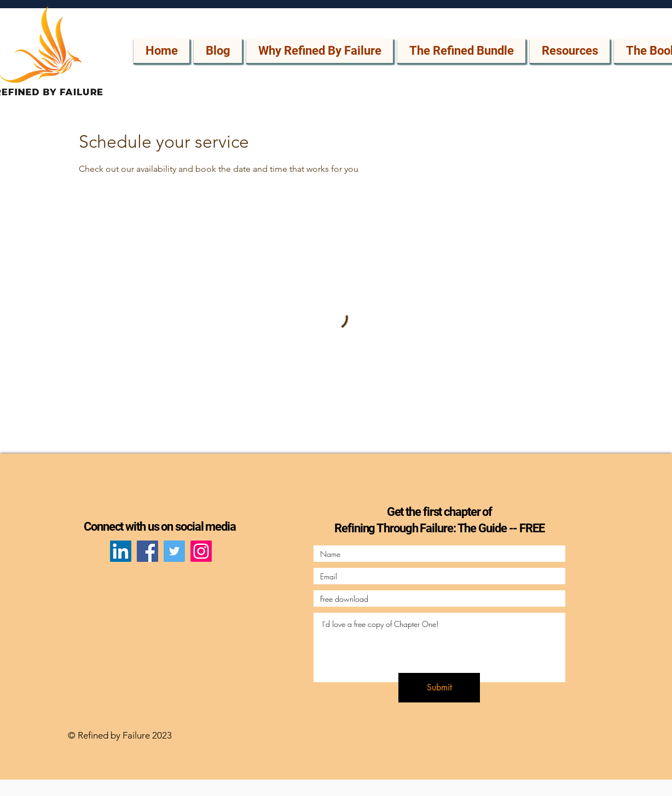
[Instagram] (201, 551)
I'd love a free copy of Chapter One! (439, 647)
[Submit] (439, 688)
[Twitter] (174, 551)
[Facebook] (147, 551)
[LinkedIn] (121, 551)
